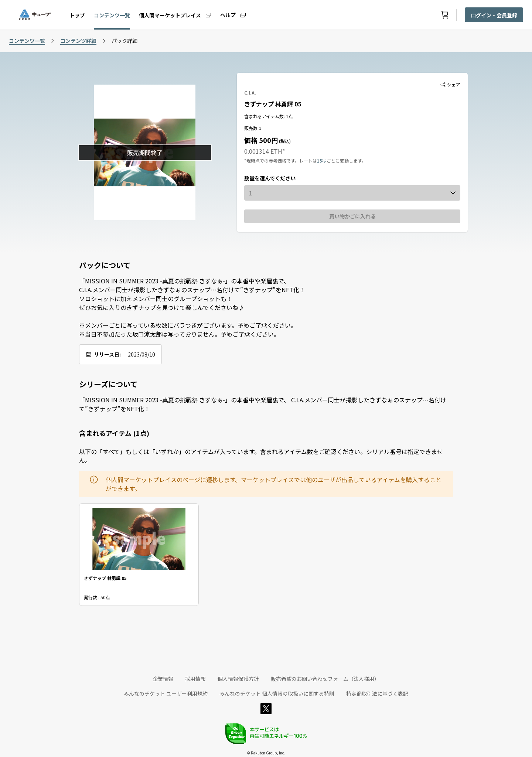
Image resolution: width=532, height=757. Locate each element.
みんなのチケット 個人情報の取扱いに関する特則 (277, 693)
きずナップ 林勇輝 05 (273, 104)
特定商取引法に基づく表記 (377, 693)
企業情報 (163, 679)
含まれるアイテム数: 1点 (269, 116)
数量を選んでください (270, 178)
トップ (77, 15)
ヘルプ (228, 14)
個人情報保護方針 (238, 679)
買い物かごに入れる (352, 216)
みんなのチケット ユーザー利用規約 (166, 693)
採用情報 (195, 679)
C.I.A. (250, 93)
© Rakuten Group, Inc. (266, 753)
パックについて (105, 265)
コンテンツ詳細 (78, 41)
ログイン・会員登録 (494, 15)
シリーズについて (108, 384)
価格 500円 (261, 140)
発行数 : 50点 (97, 597)
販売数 (251, 128)
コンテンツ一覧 (112, 15)
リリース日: (107, 354)
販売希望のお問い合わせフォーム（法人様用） (325, 679)
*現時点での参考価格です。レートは (281, 161)
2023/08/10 (141, 354)
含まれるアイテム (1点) (114, 433)
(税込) (284, 141)
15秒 (322, 161)
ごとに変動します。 (346, 161)
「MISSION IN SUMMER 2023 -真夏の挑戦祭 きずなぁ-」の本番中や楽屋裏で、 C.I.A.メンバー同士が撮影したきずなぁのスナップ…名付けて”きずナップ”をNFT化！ (263, 404)
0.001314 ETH (263, 151)
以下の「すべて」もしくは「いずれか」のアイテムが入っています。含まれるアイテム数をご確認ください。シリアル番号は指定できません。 (261, 456)
